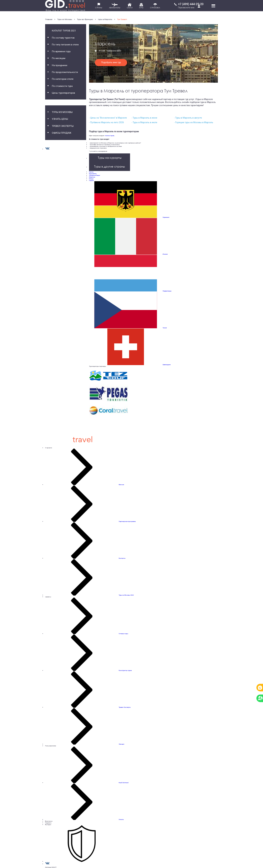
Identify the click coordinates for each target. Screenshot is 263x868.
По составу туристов (63, 38)
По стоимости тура (62, 86)
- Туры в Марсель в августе (188, 118)
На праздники (60, 65)
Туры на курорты (110, 158)
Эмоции (121, 744)
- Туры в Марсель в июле (144, 122)
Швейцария (167, 364)
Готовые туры (124, 634)
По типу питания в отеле (65, 45)
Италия (165, 254)
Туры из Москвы (65, 19)
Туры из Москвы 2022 (126, 595)
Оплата (121, 819)
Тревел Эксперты (63, 126)
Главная (49, 19)
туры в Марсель (105, 19)
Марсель (92, 177)
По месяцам (59, 58)
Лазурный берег (95, 175)
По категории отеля (63, 79)
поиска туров (109, 135)
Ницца (91, 179)
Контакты (122, 558)
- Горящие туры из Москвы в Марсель (193, 122)
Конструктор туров (125, 670)
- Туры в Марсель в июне (144, 118)
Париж (91, 180)
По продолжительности (65, 72)
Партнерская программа (127, 521)
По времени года (61, 51)
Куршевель (93, 174)
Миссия (121, 484)
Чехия (165, 328)
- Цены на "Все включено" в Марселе (108, 118)
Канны (91, 172)
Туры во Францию (85, 19)
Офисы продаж (62, 133)
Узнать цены (60, 119)
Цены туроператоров (64, 93)
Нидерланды (167, 291)
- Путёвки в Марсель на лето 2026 (106, 122)
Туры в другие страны (110, 166)
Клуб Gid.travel (124, 783)
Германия (166, 217)
